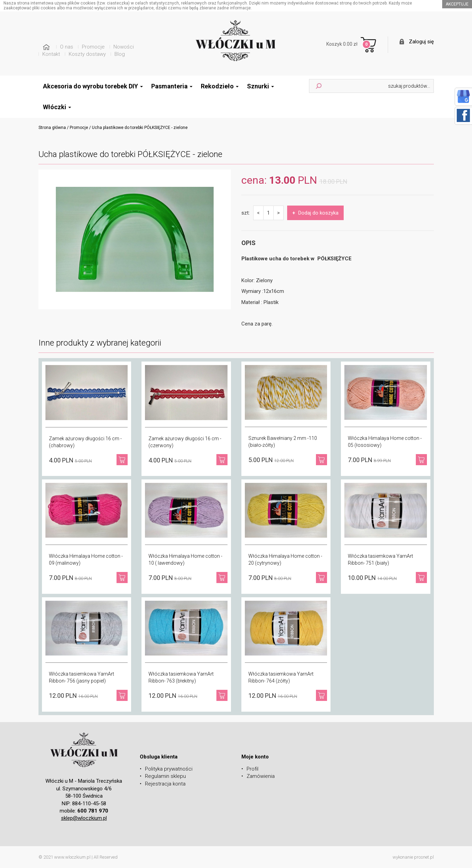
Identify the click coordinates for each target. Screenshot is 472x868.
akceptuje (457, 4)
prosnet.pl (424, 857)
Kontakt (51, 54)
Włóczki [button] (57, 107)
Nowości (124, 47)
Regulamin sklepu (165, 776)
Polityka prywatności (169, 769)
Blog (120, 54)
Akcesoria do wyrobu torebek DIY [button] (93, 86)
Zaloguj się (421, 42)
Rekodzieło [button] (220, 86)
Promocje (93, 47)
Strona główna (52, 128)
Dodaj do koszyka (315, 213)
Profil (252, 769)
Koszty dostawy (87, 54)
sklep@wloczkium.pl (84, 818)
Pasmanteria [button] (172, 86)
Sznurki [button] (260, 86)
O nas (67, 47)
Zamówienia (261, 776)
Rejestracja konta (165, 784)
